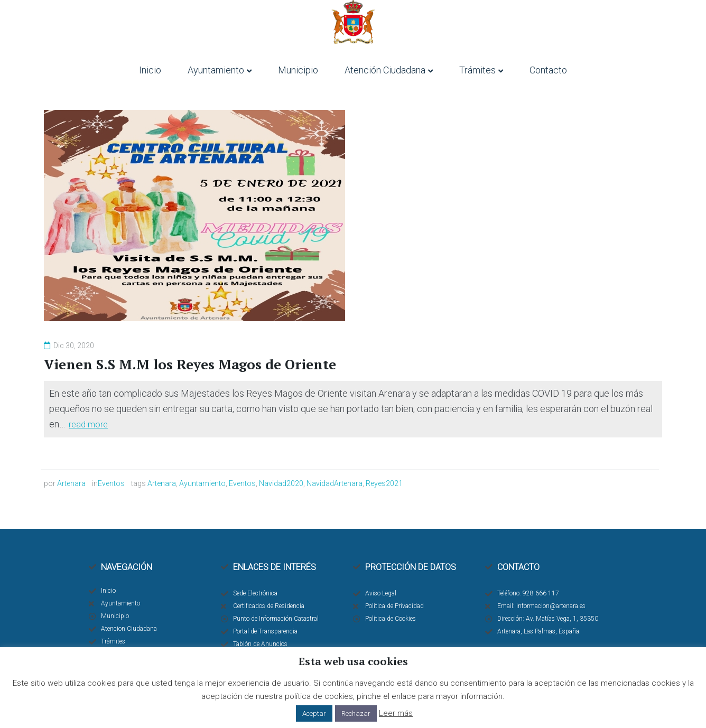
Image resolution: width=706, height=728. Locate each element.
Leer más (396, 713)
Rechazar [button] (356, 713)
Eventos (111, 483)
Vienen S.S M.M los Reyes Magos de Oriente (191, 364)
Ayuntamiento (202, 483)
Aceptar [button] (314, 713)
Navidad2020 (281, 483)
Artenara (71, 483)
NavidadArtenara (335, 483)
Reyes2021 (384, 483)
